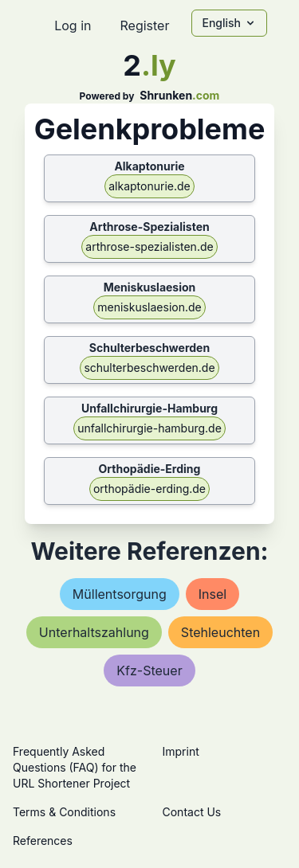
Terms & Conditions (64, 812)
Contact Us (192, 812)
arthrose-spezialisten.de (149, 246)
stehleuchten (220, 632)
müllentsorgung (120, 594)
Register (144, 25)
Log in (73, 25)
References (43, 841)
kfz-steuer (149, 671)
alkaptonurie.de (149, 186)
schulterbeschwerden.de (149, 368)
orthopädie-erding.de (149, 489)
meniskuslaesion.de (149, 307)
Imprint (181, 751)
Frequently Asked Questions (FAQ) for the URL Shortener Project (75, 767)
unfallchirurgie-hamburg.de (149, 428)
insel (212, 594)
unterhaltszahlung (94, 632)
